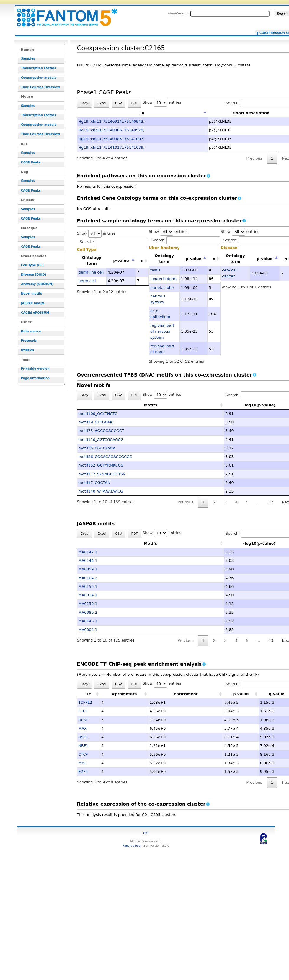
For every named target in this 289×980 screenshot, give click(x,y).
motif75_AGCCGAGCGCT (101, 431)
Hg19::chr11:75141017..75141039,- (112, 147)
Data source (31, 331)
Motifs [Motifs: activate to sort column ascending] (121, 405)
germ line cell (91, 272)
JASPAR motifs (33, 303)
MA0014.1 (88, 595)
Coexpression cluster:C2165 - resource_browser (63, 14)
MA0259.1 (88, 604)
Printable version (35, 369)
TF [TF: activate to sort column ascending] (88, 694)
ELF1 (83, 711)
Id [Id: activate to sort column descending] (142, 113)
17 (271, 502)
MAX (83, 728)
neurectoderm (163, 279)
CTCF (83, 754)
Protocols (29, 341)
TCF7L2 (85, 702)
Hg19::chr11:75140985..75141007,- (112, 139)
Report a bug (131, 846)
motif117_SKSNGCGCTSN (102, 474)
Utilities (27, 350)
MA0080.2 (88, 612)
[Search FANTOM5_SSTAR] (230, 14)
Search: (114, 242)
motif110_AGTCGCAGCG (101, 440)
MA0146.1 (88, 621)
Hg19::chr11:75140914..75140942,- (112, 121)
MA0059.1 (88, 569)
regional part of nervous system (162, 331)
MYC (83, 763)
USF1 (83, 737)
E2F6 (83, 772)
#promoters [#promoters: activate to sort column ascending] (124, 694)
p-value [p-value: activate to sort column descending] (121, 260)
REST (83, 720)
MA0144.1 (88, 561)
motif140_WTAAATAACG (101, 491)
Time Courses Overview (40, 87)
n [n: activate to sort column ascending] (142, 260)
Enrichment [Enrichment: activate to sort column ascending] (186, 694)
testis (155, 270)
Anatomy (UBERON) (37, 284)
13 (271, 640)
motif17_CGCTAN (94, 483)
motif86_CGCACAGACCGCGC (105, 457)
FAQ (146, 833)
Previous (254, 158)
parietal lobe (162, 288)
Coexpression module (39, 78)
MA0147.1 (88, 552)
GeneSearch (178, 13)
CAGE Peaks (31, 162)
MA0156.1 (88, 586)
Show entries (162, 102)
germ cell (87, 281)
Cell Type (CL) (32, 265)
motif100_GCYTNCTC (98, 414)
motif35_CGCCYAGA (97, 448)
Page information (35, 378)
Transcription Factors (39, 68)
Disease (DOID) (34, 275)
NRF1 (84, 746)
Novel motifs (31, 293)
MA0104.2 (88, 578)
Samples (28, 59)
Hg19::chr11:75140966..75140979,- (112, 130)
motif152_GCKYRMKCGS (101, 465)
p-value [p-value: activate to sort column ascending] (241, 694)
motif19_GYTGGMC (96, 422)
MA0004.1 (88, 630)
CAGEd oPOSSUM (35, 313)
